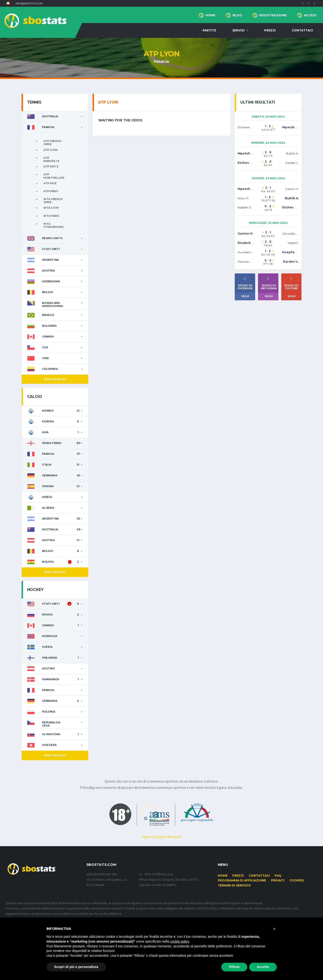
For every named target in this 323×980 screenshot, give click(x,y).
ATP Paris (51, 191)
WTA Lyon (51, 208)
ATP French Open (52, 143)
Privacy (278, 880)
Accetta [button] (263, 967)
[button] (8, 3)
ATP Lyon (50, 150)
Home (211, 15)
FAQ (278, 876)
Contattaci (302, 30)
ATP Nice (50, 183)
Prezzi (270, 30)
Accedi (310, 15)
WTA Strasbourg (53, 225)
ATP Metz (51, 166)
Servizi (238, 30)
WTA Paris (51, 216)
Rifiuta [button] (234, 967)
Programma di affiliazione (242, 880)
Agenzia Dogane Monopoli (161, 837)
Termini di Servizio (234, 885)
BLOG (237, 15)
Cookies (297, 880)
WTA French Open (53, 201)
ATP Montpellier (54, 176)
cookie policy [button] (179, 941)
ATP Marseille (51, 159)
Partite (209, 30)
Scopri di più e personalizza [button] (76, 967)
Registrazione (273, 15)
